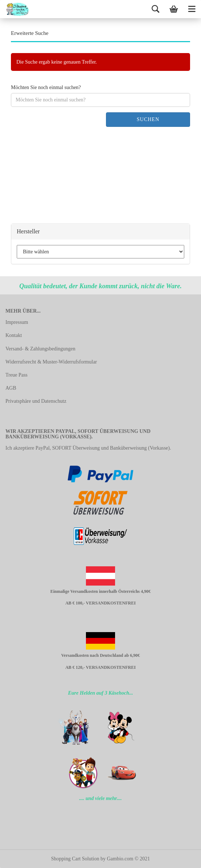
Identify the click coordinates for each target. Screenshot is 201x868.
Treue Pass (17, 375)
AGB (11, 388)
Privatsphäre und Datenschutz (36, 401)
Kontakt (14, 335)
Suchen (148, 119)
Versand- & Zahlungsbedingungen (40, 349)
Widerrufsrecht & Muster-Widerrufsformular (51, 362)
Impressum (17, 322)
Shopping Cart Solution (75, 859)
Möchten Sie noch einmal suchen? (46, 87)
